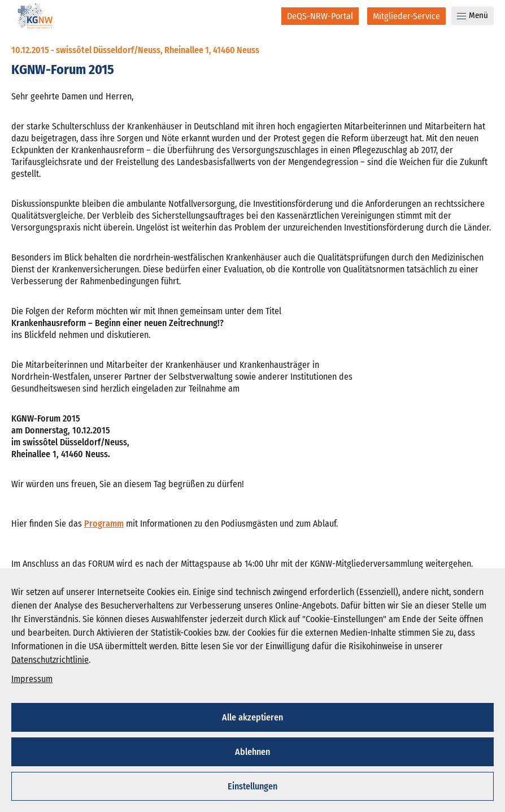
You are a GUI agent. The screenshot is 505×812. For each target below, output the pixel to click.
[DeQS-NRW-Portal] (320, 16)
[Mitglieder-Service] (406, 16)
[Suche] (265, 16)
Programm (104, 524)
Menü (473, 15)
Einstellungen (252, 786)
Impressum (32, 679)
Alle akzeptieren (252, 717)
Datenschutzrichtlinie (50, 660)
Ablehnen (252, 752)
